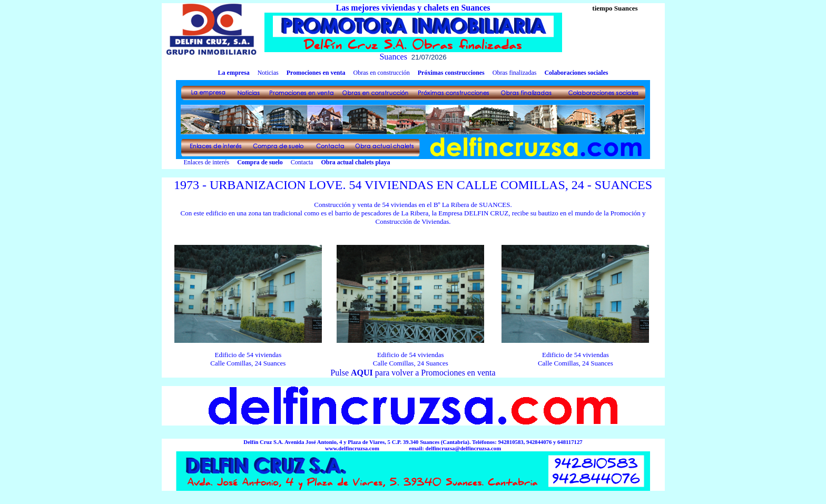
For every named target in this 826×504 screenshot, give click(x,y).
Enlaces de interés (196, 162)
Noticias (268, 73)
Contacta (302, 162)
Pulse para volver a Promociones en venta (413, 373)
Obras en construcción (381, 73)
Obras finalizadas (515, 73)
